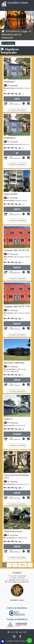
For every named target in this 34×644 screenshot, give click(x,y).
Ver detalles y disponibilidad (17, 110)
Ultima (22, 565)
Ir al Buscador (8, 43)
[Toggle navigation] (4, 9)
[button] (3, 20)
